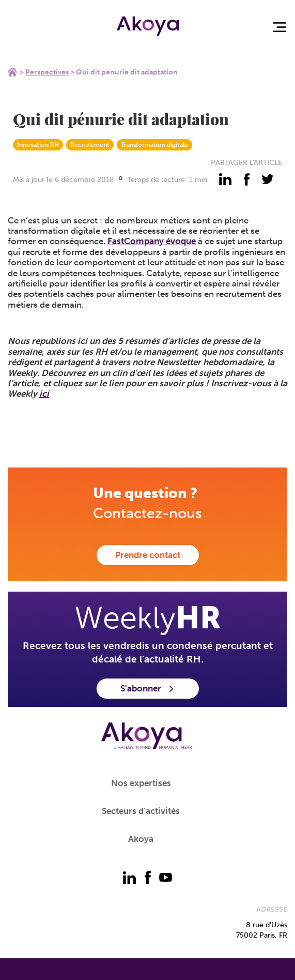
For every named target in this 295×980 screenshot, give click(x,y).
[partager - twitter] (268, 179)
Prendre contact (148, 555)
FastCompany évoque (152, 241)
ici (44, 394)
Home (12, 72)
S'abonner (148, 688)
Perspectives (47, 72)
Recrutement (90, 145)
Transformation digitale (154, 145)
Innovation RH (38, 145)
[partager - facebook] (246, 179)
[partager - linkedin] (225, 179)
